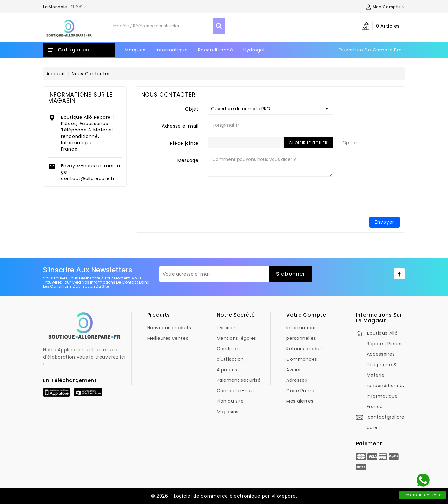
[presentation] (352, 199)
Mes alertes (300, 401)
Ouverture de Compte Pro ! (372, 50)
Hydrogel (254, 50)
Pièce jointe (184, 143)
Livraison (227, 328)
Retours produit (304, 349)
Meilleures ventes (168, 338)
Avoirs (293, 370)
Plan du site (230, 401)
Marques (135, 50)
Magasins (228, 412)
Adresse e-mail (180, 126)
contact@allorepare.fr (88, 178)
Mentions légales (237, 338)
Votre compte (306, 315)
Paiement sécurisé (239, 380)
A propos (227, 370)
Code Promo (301, 391)
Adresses (297, 380)
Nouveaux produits (169, 328)
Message (188, 160)
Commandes (302, 359)
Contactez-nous (236, 391)
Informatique (172, 50)
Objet (192, 109)
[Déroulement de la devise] (65, 7)
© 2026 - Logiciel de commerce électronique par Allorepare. (224, 496)
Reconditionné (215, 50)
